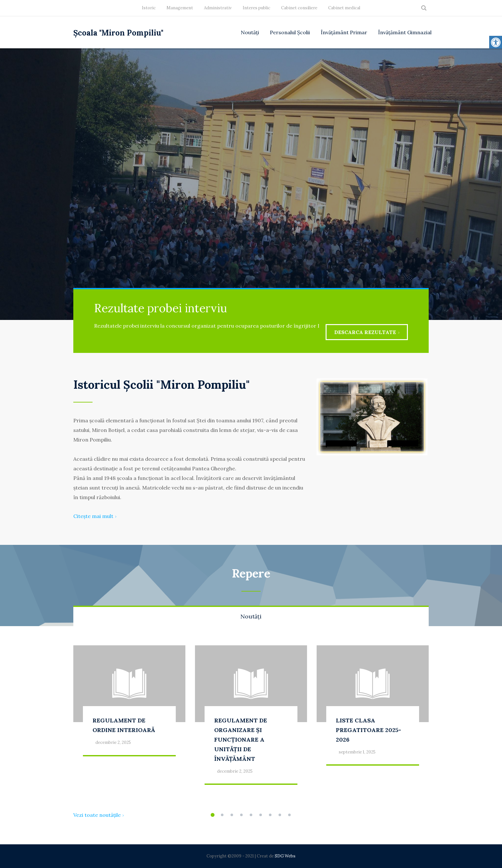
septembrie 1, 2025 (357, 752)
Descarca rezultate (367, 332)
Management (180, 8)
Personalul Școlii (290, 32)
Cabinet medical (344, 8)
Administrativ (218, 8)
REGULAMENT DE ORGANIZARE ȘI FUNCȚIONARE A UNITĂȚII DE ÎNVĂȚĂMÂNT (241, 740)
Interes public (256, 8)
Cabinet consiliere (299, 8)
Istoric (149, 8)
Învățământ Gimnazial (405, 32)
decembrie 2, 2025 (113, 742)
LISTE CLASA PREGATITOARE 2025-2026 (368, 730)
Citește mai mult (95, 516)
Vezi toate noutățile (98, 815)
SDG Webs (285, 856)
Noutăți (250, 32)
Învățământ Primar (344, 32)
